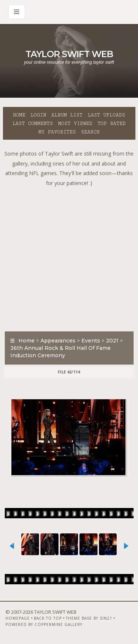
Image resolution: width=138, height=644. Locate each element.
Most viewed (75, 123)
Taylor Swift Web (69, 54)
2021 (112, 341)
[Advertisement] (69, 257)
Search (90, 132)
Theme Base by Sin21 (89, 618)
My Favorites (57, 132)
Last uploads (106, 115)
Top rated (112, 123)
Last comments (33, 123)
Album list (67, 115)
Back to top (48, 618)
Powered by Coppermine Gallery (44, 624)
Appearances (58, 341)
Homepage (18, 618)
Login (38, 115)
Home (19, 115)
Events (91, 341)
